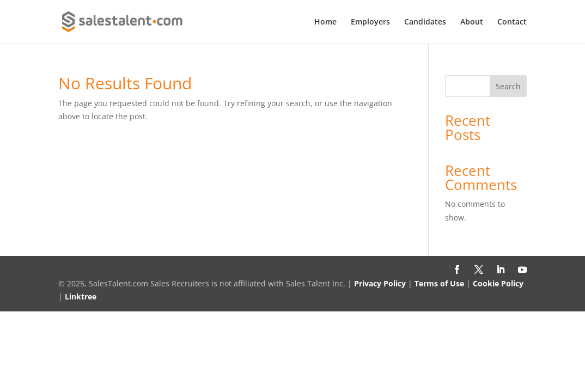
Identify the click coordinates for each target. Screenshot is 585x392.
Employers (370, 22)
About (472, 22)
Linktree (81, 296)
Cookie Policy (498, 283)
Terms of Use (439, 283)
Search (508, 86)
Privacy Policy (380, 283)
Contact (512, 22)
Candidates (425, 22)
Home (325, 22)
